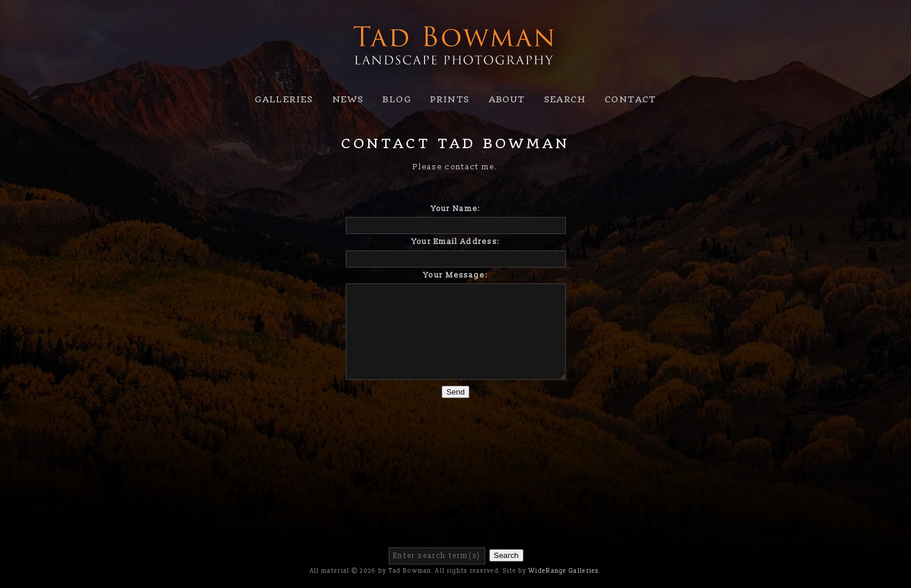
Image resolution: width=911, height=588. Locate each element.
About (507, 99)
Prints (450, 99)
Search (565, 99)
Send (455, 392)
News (348, 99)
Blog (397, 99)
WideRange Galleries (564, 571)
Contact (630, 99)
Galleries (284, 99)
